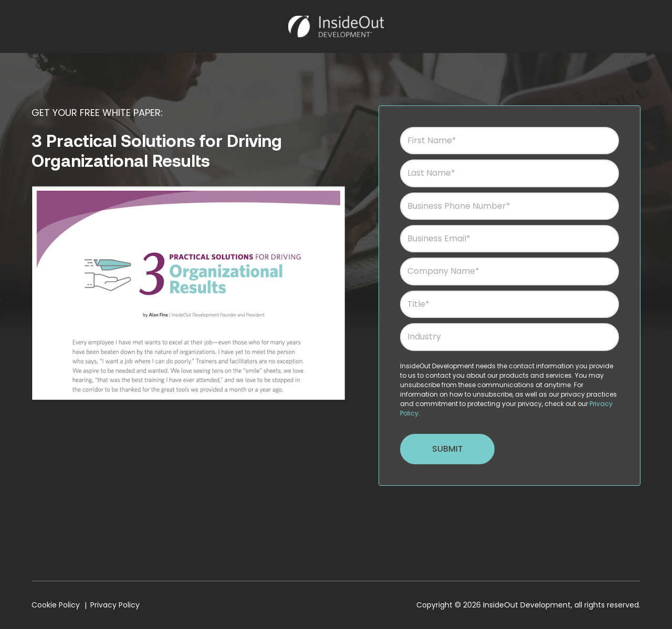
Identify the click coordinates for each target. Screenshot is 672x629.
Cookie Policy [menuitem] (56, 605)
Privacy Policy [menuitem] (115, 605)
